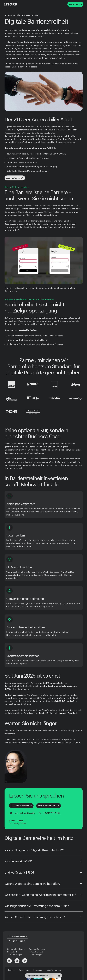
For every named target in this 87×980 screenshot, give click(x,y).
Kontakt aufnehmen (21, 806)
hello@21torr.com (18, 936)
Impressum (38, 970)
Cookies (11, 970)
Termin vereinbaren (49, 806)
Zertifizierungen (54, 970)
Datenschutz (24, 970)
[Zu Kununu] (9, 961)
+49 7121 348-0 (17, 941)
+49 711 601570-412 (49, 813)
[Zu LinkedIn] (17, 961)
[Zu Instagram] (25, 961)
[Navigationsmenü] (44, 976)
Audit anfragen (15, 178)
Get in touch (76, 4)
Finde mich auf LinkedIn (22, 813)
